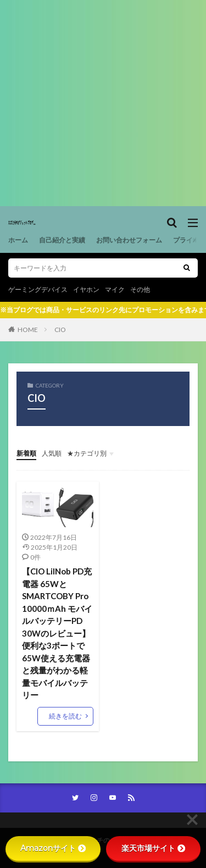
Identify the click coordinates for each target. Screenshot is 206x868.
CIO (60, 330)
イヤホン (86, 289)
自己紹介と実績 (62, 240)
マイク (115, 289)
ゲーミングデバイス (38, 289)
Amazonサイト (53, 848)
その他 (140, 289)
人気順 (52, 453)
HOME (28, 330)
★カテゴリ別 (87, 453)
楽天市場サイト (153, 848)
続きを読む (65, 716)
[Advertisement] (103, 103)
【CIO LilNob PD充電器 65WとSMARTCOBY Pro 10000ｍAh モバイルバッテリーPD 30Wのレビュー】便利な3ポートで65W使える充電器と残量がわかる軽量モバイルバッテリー (57, 633)
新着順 (26, 453)
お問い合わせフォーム (129, 240)
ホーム (18, 240)
